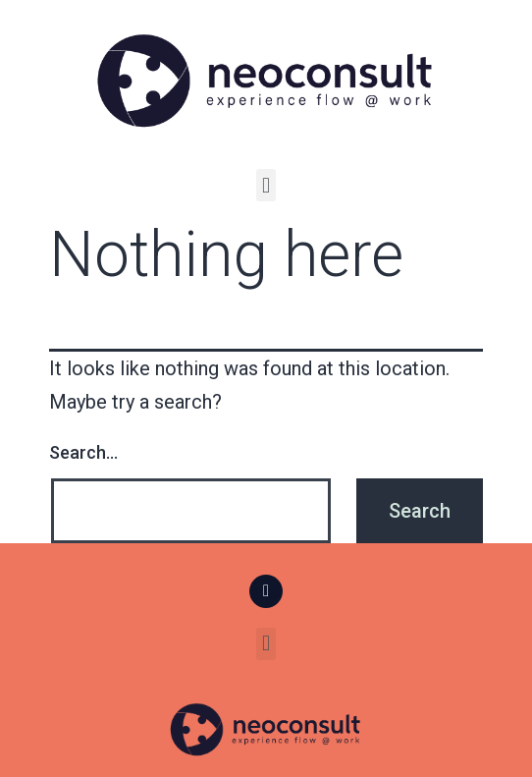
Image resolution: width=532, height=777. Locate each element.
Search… (83, 452)
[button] (266, 185)
